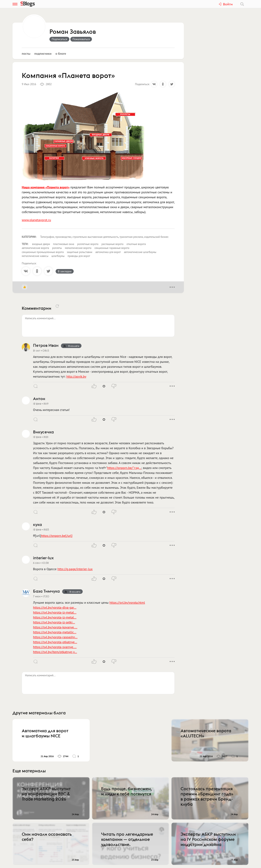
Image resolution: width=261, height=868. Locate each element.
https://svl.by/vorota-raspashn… (55, 637)
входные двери (41, 244)
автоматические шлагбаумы (140, 252)
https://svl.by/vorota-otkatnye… (55, 642)
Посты (26, 53)
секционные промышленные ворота (43, 252)
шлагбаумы (58, 256)
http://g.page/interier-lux (75, 569)
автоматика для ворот (108, 252)
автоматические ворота (35, 248)
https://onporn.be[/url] (57, 536)
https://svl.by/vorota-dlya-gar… (55, 607)
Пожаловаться (81, 39)
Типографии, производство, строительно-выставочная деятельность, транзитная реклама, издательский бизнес (104, 237)
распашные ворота (113, 244)
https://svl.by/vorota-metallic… (55, 632)
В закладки (65, 271)
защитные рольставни (79, 252)
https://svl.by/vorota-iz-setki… (54, 622)
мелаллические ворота (78, 248)
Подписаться (59, 39)
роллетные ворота (88, 244)
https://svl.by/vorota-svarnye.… (55, 647)
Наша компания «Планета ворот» (46, 187)
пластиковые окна (64, 244)
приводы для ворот (79, 256)
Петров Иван (46, 345)
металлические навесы (35, 256)
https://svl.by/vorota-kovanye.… (55, 627)
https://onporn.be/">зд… (124, 468)
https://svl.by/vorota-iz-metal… (55, 612)
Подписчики (43, 53)
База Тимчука (46, 591)
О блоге (61, 53)
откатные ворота (136, 244)
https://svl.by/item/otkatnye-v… (55, 652)
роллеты (57, 248)
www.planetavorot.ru (36, 220)
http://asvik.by (76, 376)
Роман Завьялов (73, 32)
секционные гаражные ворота (112, 248)
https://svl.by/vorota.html (127, 602)
